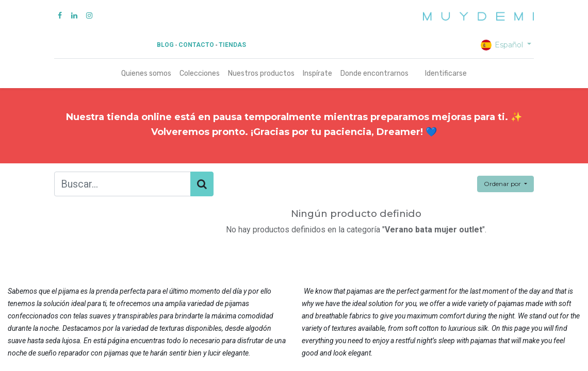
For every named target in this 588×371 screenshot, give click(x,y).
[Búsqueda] (202, 184)
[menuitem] (146, 73)
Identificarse (446, 73)
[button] (505, 184)
